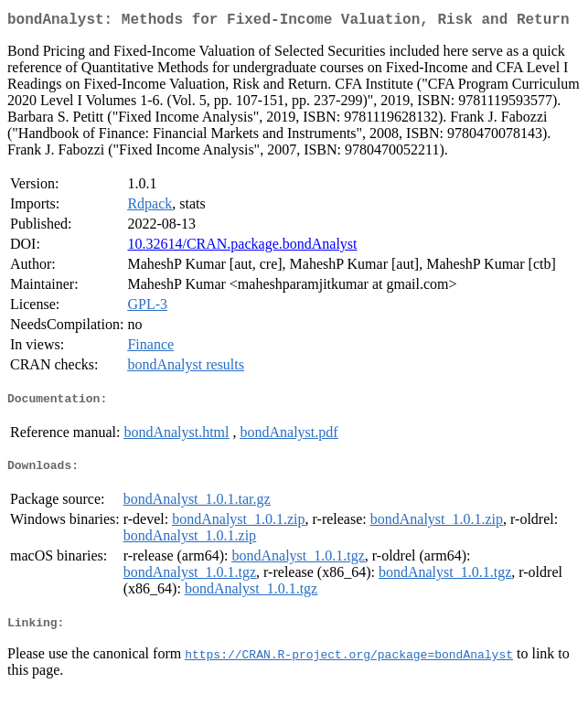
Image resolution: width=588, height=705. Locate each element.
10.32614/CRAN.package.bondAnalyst (242, 247)
